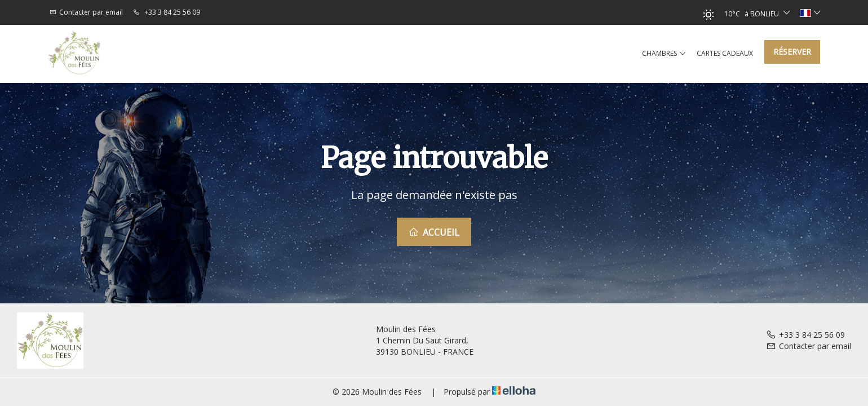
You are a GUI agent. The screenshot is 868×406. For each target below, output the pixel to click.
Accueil (434, 232)
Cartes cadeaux (725, 53)
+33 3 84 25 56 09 (805, 335)
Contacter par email (809, 346)
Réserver (792, 52)
